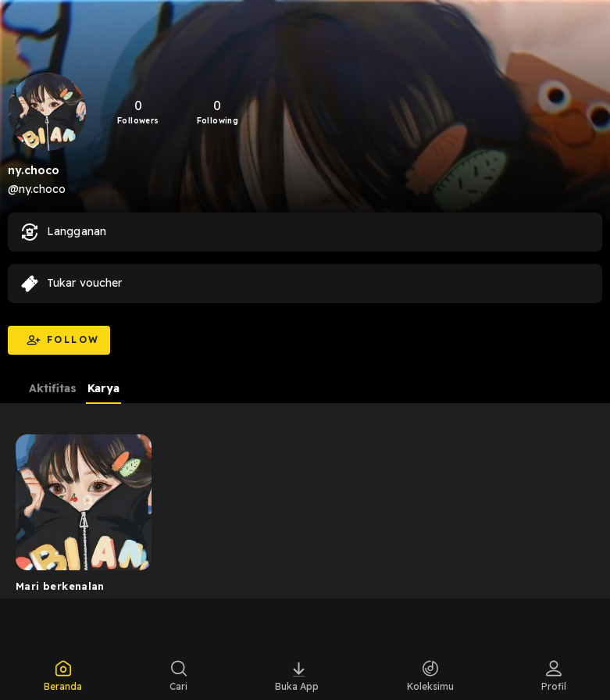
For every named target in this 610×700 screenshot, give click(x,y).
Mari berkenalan (60, 586)
